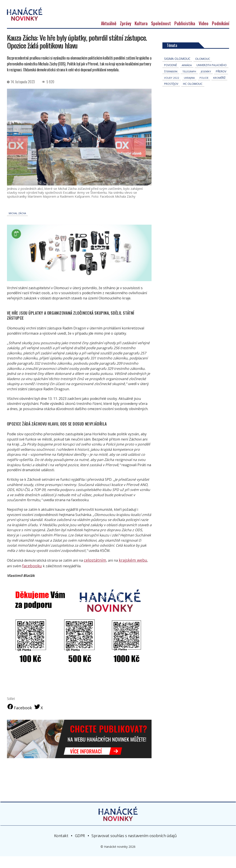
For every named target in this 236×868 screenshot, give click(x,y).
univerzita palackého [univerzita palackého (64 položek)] (212, 77)
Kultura (141, 35)
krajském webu (128, 572)
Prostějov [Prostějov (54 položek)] (171, 96)
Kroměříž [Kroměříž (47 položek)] (219, 90)
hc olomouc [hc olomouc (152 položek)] (193, 96)
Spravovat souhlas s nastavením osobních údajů (134, 847)
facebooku (25, 577)
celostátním (93, 572)
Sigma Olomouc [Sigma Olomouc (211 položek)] (177, 71)
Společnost (161, 35)
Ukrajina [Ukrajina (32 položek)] (189, 90)
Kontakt (61, 847)
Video (204, 35)
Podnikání (221, 35)
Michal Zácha (17, 225)
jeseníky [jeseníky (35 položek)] (206, 83)
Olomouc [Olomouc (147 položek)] (203, 71)
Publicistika (185, 35)
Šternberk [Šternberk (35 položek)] (171, 83)
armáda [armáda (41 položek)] (187, 77)
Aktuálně (109, 35)
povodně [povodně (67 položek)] (171, 77)
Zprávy (125, 35)
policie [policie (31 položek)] (204, 90)
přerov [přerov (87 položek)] (221, 83)
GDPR (80, 847)
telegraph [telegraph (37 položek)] (189, 83)
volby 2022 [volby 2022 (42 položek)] (172, 90)
